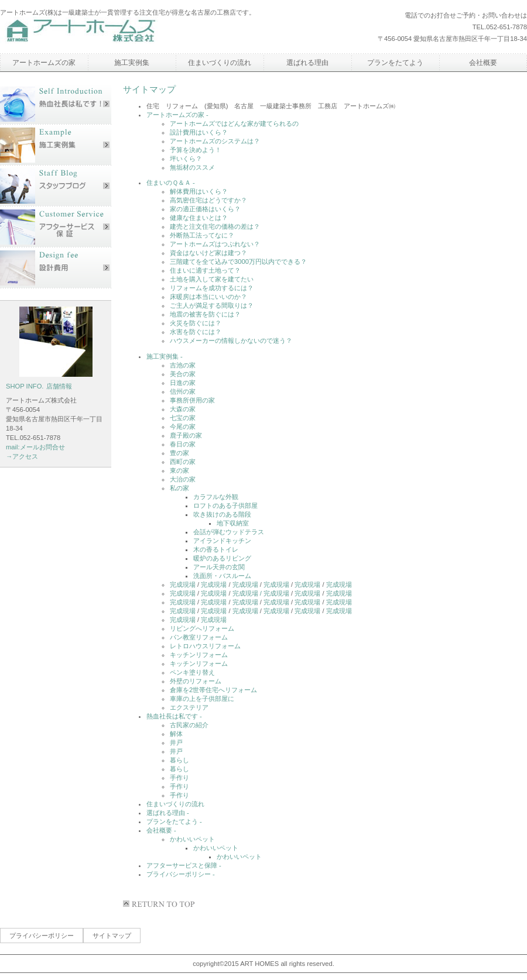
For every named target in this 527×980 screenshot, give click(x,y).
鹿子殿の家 (186, 435)
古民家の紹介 (189, 725)
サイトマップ (112, 936)
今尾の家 (183, 427)
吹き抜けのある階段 (222, 514)
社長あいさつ (56, 104)
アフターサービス (56, 227)
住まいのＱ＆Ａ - (171, 183)
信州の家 (183, 391)
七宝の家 (183, 418)
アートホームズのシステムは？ (215, 141)
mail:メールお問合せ (35, 447)
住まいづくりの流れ (175, 804)
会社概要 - (161, 830)
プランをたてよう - (174, 821)
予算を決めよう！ (196, 150)
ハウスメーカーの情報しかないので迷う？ (231, 341)
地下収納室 (233, 523)
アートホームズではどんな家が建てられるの (234, 123)
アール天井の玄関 (219, 567)
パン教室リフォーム (199, 637)
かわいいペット (192, 839)
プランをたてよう (395, 63)
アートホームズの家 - (177, 115)
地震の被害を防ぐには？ (205, 314)
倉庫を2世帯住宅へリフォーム (213, 690)
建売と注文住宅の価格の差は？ (215, 226)
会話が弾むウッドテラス (229, 532)
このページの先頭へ (161, 904)
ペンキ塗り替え (192, 672)
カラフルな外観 (216, 497)
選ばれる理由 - (168, 813)
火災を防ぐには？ (196, 323)
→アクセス (22, 456)
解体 (176, 734)
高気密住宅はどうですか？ (208, 200)
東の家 (179, 470)
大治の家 (183, 479)
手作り (179, 778)
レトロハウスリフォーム (205, 646)
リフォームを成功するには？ (212, 288)
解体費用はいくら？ (199, 191)
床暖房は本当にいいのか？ (208, 297)
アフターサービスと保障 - (184, 865)
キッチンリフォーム (199, 655)
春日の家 (183, 444)
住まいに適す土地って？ (205, 270)
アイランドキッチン (222, 541)
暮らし (179, 760)
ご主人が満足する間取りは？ (212, 305)
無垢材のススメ (192, 167)
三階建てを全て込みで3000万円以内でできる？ (238, 262)
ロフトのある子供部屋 (225, 506)
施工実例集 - (165, 356)
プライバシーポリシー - (181, 874)
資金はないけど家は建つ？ (208, 253)
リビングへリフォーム (202, 628)
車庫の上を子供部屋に (202, 699)
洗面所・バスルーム (222, 576)
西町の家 (183, 462)
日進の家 (183, 383)
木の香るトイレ (216, 549)
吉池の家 (183, 365)
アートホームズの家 (44, 63)
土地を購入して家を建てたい (212, 279)
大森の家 (183, 409)
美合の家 (183, 374)
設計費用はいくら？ (199, 132)
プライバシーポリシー (42, 936)
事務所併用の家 (192, 400)
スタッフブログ (56, 186)
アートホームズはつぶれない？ (215, 244)
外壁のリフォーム (196, 681)
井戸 (176, 742)
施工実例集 (56, 145)
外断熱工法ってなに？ (202, 235)
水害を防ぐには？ (196, 332)
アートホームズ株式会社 (108, 32)
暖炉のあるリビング (222, 558)
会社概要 (483, 63)
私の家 (179, 488)
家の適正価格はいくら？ (205, 209)
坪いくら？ (186, 159)
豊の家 (179, 453)
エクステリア (189, 707)
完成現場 (183, 584)
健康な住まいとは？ (199, 218)
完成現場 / (248, 593)
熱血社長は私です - (174, 716)
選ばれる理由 (307, 63)
